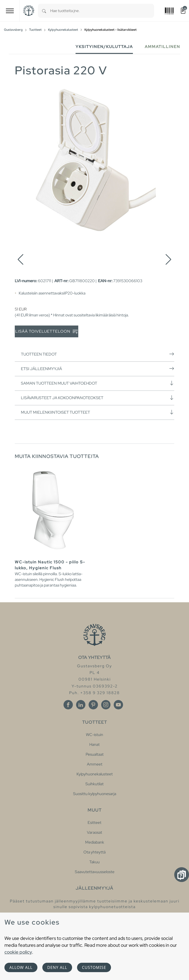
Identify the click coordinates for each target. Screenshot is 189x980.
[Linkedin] (81, 705)
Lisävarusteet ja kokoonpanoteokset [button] (98, 398)
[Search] (44, 11)
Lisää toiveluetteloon (47, 332)
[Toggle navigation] (10, 11)
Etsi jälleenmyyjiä (98, 369)
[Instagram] (106, 705)
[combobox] (102, 11)
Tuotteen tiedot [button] (98, 354)
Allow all (21, 967)
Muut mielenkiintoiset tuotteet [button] (98, 412)
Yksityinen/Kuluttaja (104, 47)
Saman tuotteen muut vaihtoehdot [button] (98, 383)
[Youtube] (118, 705)
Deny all (57, 967)
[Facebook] (68, 705)
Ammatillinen (162, 47)
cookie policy (18, 952)
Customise (94, 967)
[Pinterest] (93, 705)
